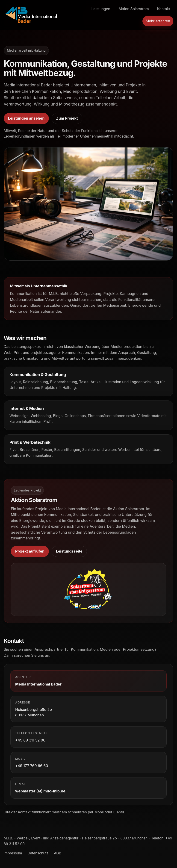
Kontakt (164, 9)
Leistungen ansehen (26, 118)
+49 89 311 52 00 (30, 740)
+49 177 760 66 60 (32, 766)
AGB (58, 853)
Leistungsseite (69, 551)
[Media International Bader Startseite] (31, 15)
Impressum (13, 853)
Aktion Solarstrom (134, 9)
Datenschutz (38, 853)
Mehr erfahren (158, 21)
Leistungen (101, 9)
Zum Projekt (67, 118)
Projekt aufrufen (30, 551)
